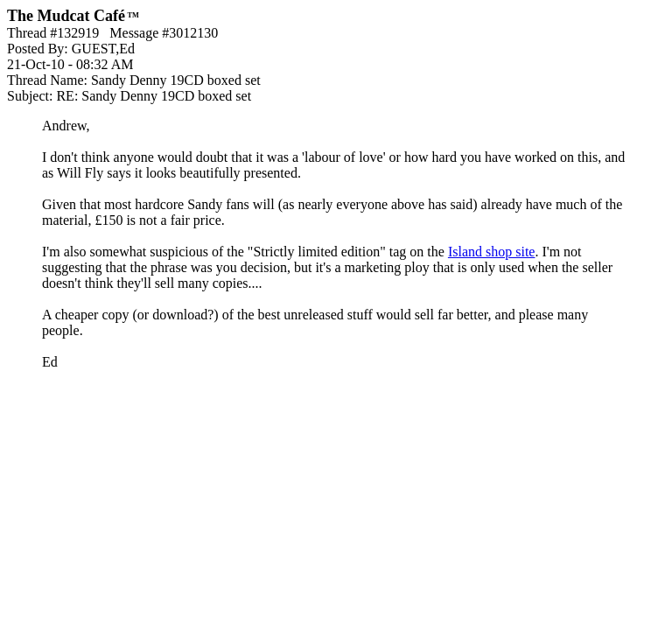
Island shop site (492, 252)
